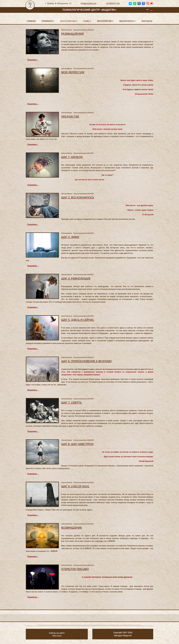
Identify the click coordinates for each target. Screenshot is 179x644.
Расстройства (68, 21)
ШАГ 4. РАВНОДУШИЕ (76, 278)
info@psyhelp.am (89, 3)
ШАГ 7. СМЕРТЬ (71, 402)
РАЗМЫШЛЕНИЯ (72, 34)
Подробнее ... (33, 60)
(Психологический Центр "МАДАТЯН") (78, 30)
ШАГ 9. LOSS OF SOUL (75, 486)
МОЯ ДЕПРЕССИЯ (73, 72)
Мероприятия (104, 21)
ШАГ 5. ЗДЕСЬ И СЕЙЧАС (78, 320)
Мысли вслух (127, 21)
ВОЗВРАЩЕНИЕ (72, 528)
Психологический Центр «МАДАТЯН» (89, 10)
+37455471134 (113, 3)
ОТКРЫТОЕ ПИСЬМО (75, 569)
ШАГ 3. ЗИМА (70, 237)
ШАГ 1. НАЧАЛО (72, 157)
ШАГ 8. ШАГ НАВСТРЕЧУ (77, 444)
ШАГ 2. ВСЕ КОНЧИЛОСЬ (78, 197)
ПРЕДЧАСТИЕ (70, 116)
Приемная (47, 21)
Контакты (147, 21)
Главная (31, 21)
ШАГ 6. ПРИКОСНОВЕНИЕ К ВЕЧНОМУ (86, 361)
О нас (86, 21)
